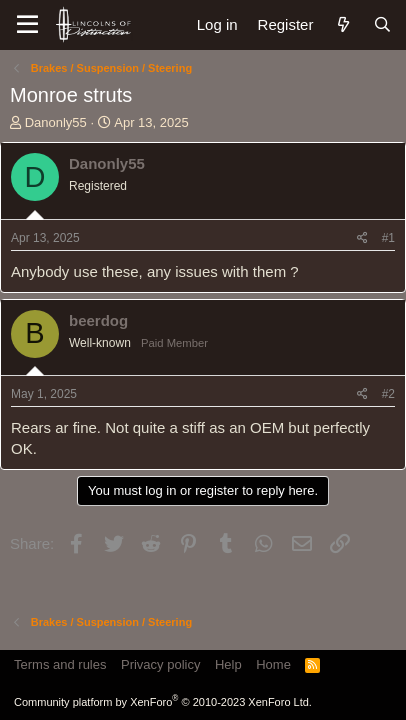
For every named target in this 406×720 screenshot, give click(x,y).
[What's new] (342, 24)
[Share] (362, 238)
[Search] (382, 24)
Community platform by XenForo (163, 702)
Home (273, 664)
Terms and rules (60, 664)
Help (228, 664)
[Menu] (27, 25)
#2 (388, 394)
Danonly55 (56, 122)
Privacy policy (160, 664)
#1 (388, 238)
